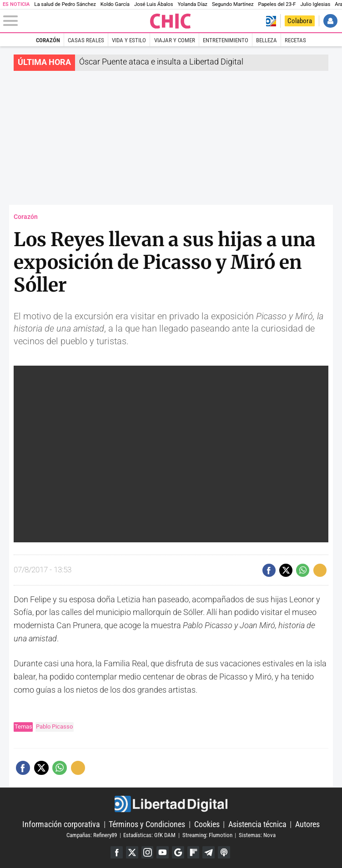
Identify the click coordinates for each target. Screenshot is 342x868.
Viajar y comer (175, 40)
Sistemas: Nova (257, 835)
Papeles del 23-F (277, 4)
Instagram (147, 852)
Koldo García (115, 4)
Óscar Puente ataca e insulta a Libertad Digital (161, 62)
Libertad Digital (171, 804)
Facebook (116, 852)
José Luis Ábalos (154, 4)
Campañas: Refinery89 (92, 835)
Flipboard (194, 852)
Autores (307, 824)
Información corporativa (61, 824)
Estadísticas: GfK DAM (149, 835)
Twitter (132, 852)
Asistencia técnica (257, 824)
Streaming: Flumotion (207, 835)
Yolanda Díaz (193, 4)
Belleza (267, 40)
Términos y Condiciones (147, 824)
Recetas (295, 40)
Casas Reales (86, 40)
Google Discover (178, 852)
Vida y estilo (129, 40)
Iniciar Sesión (330, 21)
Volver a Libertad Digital (271, 21)
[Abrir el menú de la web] (76, 21)
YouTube (163, 852)
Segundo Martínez (233, 4)
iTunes (224, 852)
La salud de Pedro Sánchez (65, 4)
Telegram (209, 852)
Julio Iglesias (315, 4)
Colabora (300, 21)
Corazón (48, 40)
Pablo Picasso (54, 727)
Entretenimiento (226, 40)
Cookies (207, 824)
